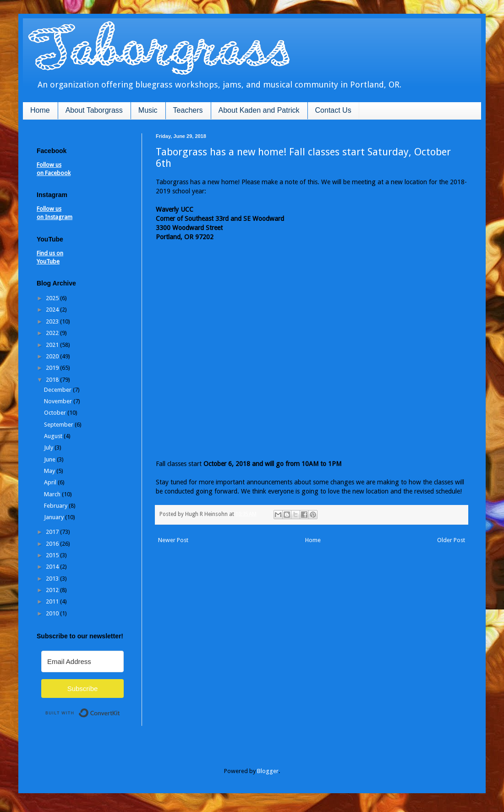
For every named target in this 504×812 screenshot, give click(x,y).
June (50, 459)
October (56, 413)
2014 (53, 567)
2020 (53, 356)
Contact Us (333, 110)
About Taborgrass (94, 110)
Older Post (451, 540)
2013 (53, 579)
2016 (53, 544)
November (59, 401)
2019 (53, 368)
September (59, 425)
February (56, 506)
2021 (53, 345)
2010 (53, 613)
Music (148, 110)
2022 (53, 333)
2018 (53, 380)
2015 (53, 555)
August (54, 436)
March (53, 494)
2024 (53, 310)
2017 (53, 532)
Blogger (268, 771)
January (55, 517)
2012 (53, 590)
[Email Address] (82, 661)
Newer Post (173, 540)
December (58, 390)
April (51, 482)
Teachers (188, 110)
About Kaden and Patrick (259, 110)
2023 (53, 321)
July (49, 447)
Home (40, 110)
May (50, 471)
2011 (53, 601)
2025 (53, 298)
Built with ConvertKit (120, 709)
